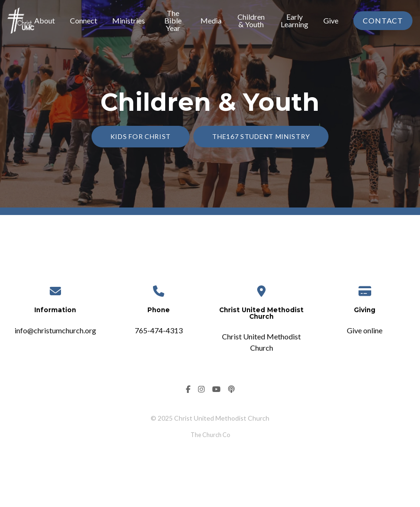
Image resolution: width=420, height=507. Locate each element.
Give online (365, 330)
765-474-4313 (159, 330)
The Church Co (210, 435)
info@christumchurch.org (55, 330)
